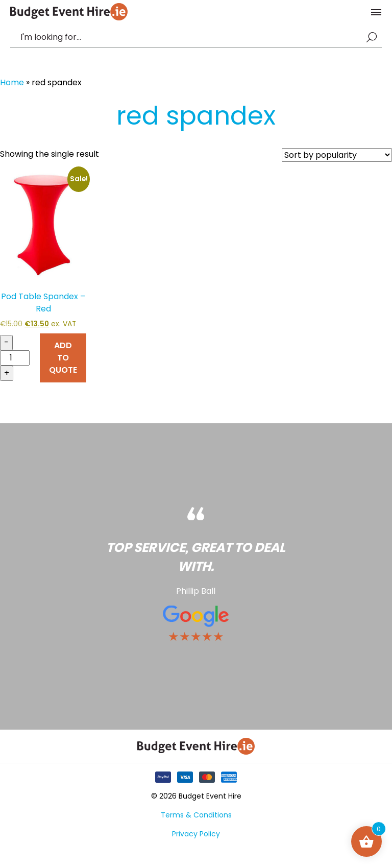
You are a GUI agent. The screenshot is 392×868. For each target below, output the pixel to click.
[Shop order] (337, 155)
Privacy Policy (196, 834)
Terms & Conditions (196, 815)
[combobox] (191, 37)
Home (12, 82)
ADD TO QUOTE (63, 358)
